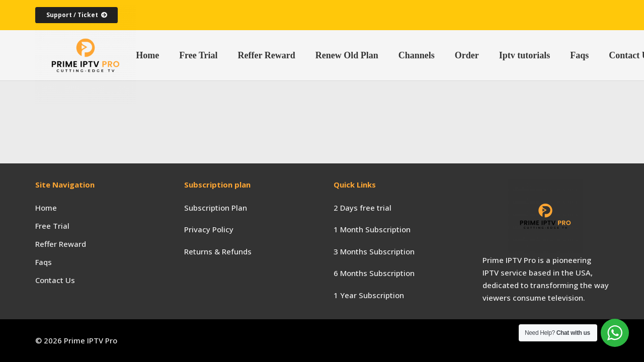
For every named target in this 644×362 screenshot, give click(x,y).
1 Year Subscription (369, 295)
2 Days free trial (363, 208)
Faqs (44, 262)
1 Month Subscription (372, 229)
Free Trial (52, 226)
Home (46, 208)
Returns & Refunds (218, 251)
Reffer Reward (61, 244)
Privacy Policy (209, 229)
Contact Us (55, 280)
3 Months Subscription (374, 251)
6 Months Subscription (374, 273)
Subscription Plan (216, 208)
